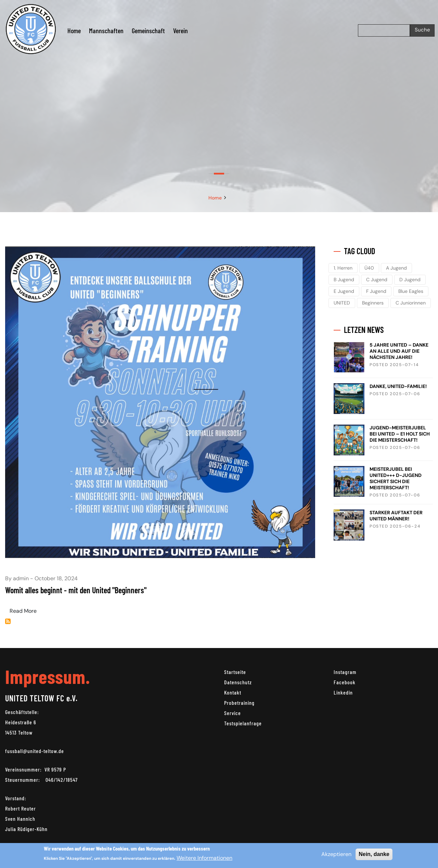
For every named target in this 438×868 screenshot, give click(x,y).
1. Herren (343, 268)
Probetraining (239, 703)
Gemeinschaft (148, 30)
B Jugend (344, 280)
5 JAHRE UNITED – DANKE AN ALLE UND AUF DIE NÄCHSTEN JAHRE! (399, 351)
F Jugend (376, 291)
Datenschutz (238, 682)
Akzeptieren (336, 854)
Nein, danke (374, 854)
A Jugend (396, 268)
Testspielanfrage (243, 723)
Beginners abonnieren (8, 621)
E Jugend (344, 291)
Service (233, 713)
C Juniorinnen (411, 303)
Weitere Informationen (204, 858)
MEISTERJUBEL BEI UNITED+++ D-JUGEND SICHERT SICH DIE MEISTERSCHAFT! (396, 478)
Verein (181, 30)
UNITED (342, 303)
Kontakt (233, 692)
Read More (23, 611)
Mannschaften (106, 30)
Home (74, 30)
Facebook (345, 682)
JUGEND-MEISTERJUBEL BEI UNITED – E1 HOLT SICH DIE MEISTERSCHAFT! (400, 434)
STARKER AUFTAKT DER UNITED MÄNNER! (396, 516)
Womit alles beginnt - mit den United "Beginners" (76, 590)
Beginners (373, 303)
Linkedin (343, 692)
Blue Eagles (411, 291)
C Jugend (377, 280)
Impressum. (48, 676)
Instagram (345, 672)
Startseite (235, 672)
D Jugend (410, 280)
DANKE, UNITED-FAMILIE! (398, 386)
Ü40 (369, 268)
